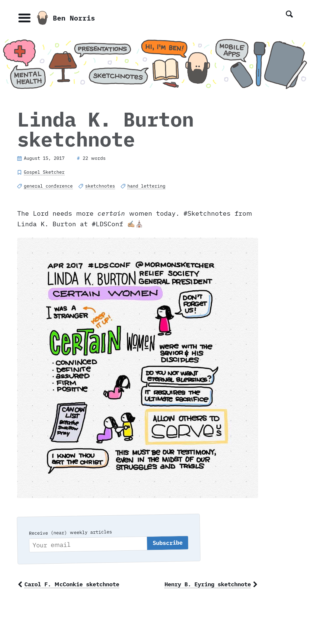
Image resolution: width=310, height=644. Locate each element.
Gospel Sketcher (44, 172)
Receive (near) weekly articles (70, 532)
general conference (48, 186)
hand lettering (146, 186)
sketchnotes (100, 186)
